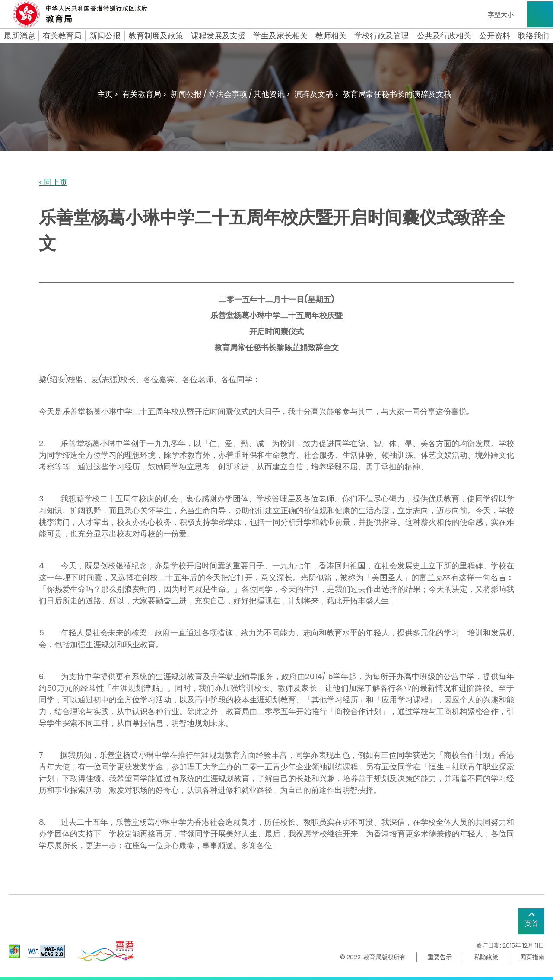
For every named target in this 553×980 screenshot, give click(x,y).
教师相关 (331, 36)
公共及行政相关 (444, 36)
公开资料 (495, 36)
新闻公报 (105, 36)
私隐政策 (486, 957)
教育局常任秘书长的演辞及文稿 (397, 94)
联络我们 (534, 36)
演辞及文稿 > (316, 94)
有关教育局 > (144, 94)
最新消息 (19, 36)
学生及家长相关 (280, 36)
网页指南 (532, 957)
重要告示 (440, 957)
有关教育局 (62, 36)
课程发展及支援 (218, 36)
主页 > (108, 94)
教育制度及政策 (156, 36)
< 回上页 (53, 183)
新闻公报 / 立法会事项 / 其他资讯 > (230, 94)
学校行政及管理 (381, 36)
